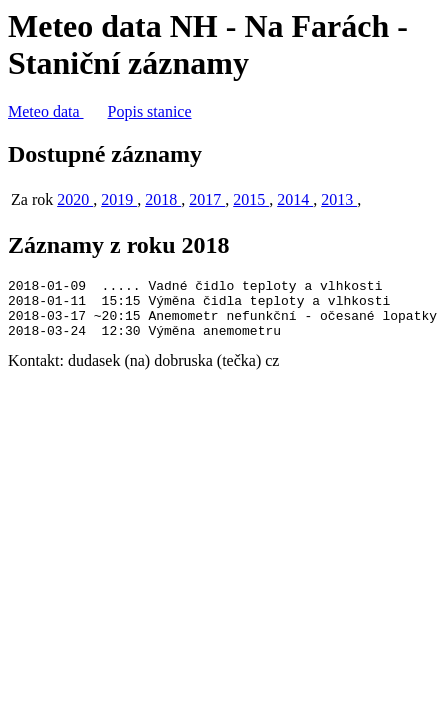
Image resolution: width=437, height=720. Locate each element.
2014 (295, 199)
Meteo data (46, 111)
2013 (339, 199)
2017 (207, 199)
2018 (163, 199)
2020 (75, 199)
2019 (119, 199)
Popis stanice (150, 111)
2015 (251, 199)
